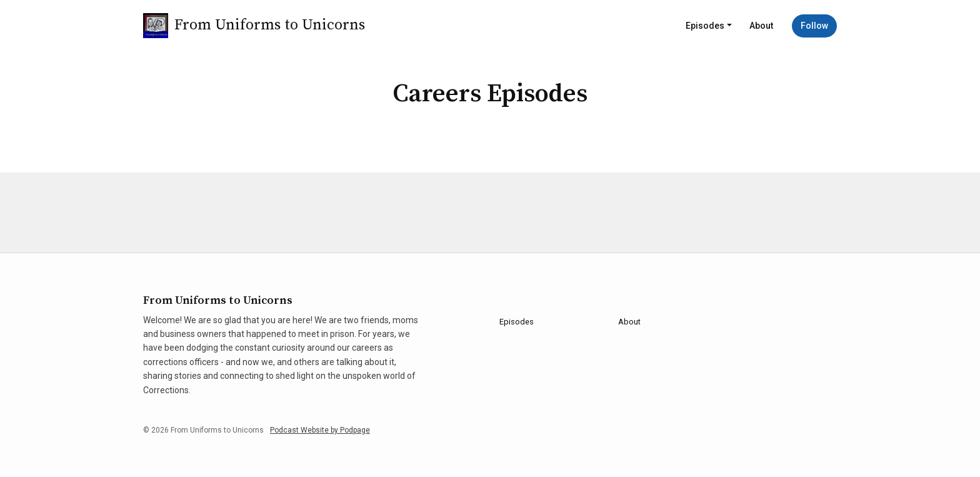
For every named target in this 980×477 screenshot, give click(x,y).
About (761, 26)
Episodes (705, 26)
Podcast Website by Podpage (320, 430)
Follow (814, 26)
